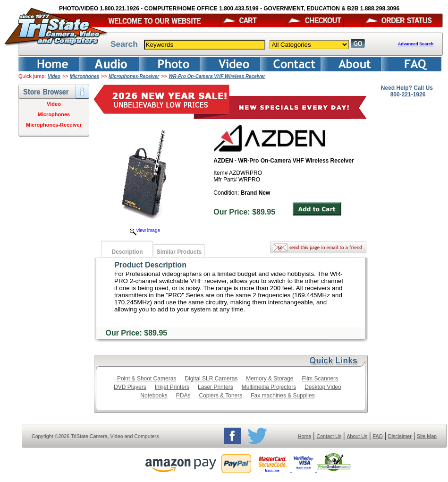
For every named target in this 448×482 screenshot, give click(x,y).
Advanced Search (416, 44)
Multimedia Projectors (269, 387)
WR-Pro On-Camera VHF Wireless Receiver (217, 76)
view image (145, 230)
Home (304, 436)
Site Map (427, 436)
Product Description (150, 265)
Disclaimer (400, 436)
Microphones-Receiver (134, 76)
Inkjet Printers (172, 387)
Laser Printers (216, 387)
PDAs (183, 396)
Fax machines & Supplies (283, 396)
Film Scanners (320, 379)
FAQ (377, 436)
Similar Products (179, 252)
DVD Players (130, 387)
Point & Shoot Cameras (147, 379)
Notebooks (154, 396)
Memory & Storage (270, 379)
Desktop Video (323, 387)
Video (54, 76)
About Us (357, 436)
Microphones (85, 76)
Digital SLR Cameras (211, 379)
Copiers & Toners (220, 396)
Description (127, 252)
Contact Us (329, 436)
